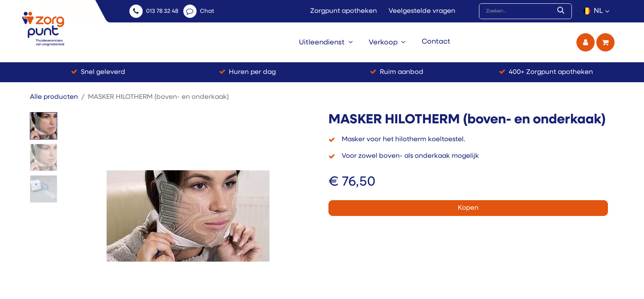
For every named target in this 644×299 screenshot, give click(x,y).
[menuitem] (326, 42)
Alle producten (54, 97)
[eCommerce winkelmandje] (605, 42)
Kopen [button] (468, 208)
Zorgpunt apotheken (344, 11)
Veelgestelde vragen (422, 11)
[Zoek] (563, 11)
